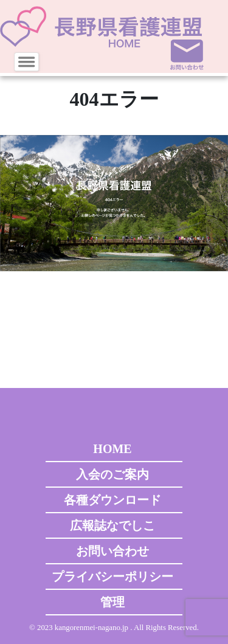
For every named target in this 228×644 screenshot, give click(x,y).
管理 (112, 602)
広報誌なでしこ (112, 525)
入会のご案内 (112, 474)
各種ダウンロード (112, 500)
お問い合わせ (112, 551)
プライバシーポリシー (112, 576)
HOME (112, 449)
